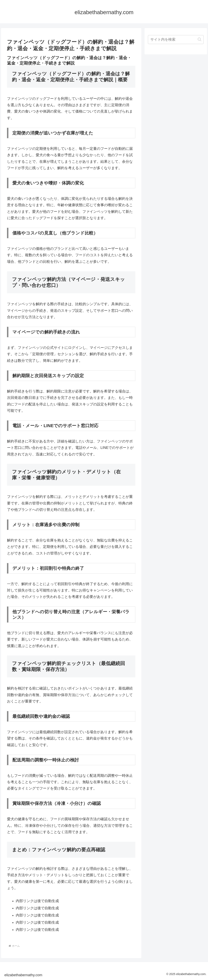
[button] (200, 39)
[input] (176, 40)
